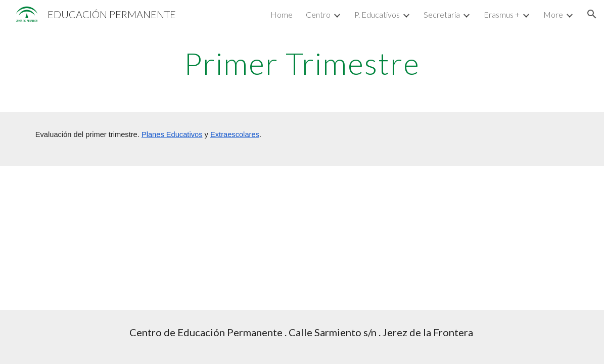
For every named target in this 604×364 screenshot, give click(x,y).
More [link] (553, 14)
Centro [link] (318, 14)
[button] (592, 14)
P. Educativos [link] (377, 14)
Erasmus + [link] (502, 14)
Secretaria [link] (442, 14)
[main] (302, 63)
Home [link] (282, 14)
